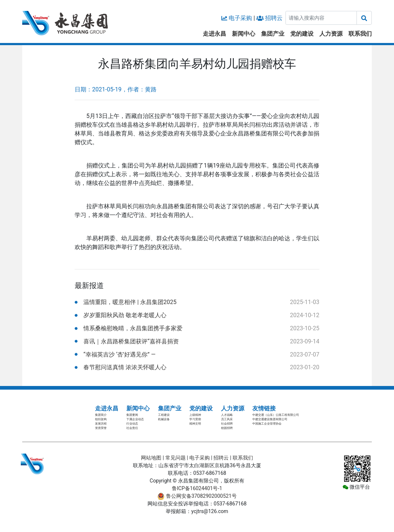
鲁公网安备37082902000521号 (197, 496)
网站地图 (151, 458)
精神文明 (195, 424)
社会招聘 (227, 424)
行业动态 (132, 424)
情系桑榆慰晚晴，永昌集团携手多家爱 (133, 328)
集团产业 (273, 34)
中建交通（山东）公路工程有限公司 (276, 415)
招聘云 (274, 18)
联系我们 (360, 34)
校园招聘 (227, 428)
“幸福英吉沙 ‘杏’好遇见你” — (119, 354)
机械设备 (164, 419)
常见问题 (176, 458)
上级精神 (195, 415)
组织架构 (101, 419)
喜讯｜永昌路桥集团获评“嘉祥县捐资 (131, 341)
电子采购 (240, 18)
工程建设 (164, 415)
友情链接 (264, 408)
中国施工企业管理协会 (267, 424)
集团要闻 (132, 415)
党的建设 (302, 34)
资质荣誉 (101, 428)
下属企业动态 (135, 419)
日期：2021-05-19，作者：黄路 (116, 89)
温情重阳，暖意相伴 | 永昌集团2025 (130, 302)
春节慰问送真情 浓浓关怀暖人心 (125, 367)
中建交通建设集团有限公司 (270, 419)
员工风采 (227, 419)
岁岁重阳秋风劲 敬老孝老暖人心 (125, 315)
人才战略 (227, 415)
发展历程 (101, 424)
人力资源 (331, 34)
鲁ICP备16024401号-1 (197, 488)
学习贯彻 (195, 419)
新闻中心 (244, 34)
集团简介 (101, 415)
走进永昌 (214, 34)
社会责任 (132, 428)
